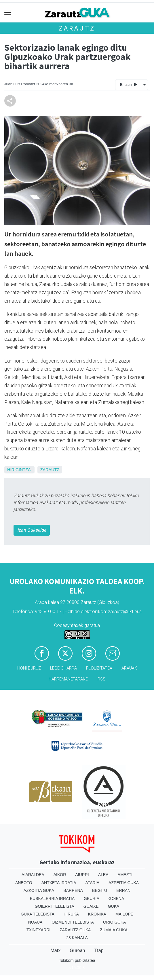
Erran (123, 890)
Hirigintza (19, 470)
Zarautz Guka (75, 930)
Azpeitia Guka (124, 883)
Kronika (97, 914)
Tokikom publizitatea (77, 960)
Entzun (129, 84)
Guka (114, 906)
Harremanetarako (69, 679)
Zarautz (77, 28)
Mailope (124, 914)
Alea (103, 875)
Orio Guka (114, 922)
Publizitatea (99, 668)
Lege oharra (63, 668)
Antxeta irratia (59, 883)
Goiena (116, 899)
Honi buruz (29, 668)
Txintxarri (38, 930)
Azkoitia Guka (39, 890)
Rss (101, 679)
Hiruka (71, 914)
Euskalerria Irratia (52, 899)
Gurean (77, 950)
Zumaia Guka (114, 930)
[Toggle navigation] (8, 13)
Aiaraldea (33, 875)
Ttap (99, 950)
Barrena (73, 890)
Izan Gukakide (32, 530)
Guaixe (91, 906)
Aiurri (82, 875)
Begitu (100, 890)
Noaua (35, 922)
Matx (55, 950)
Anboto (24, 883)
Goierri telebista (55, 906)
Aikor (60, 875)
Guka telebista (38, 914)
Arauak (129, 668)
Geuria (92, 899)
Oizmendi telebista (73, 922)
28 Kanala (77, 938)
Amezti (125, 875)
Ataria (93, 883)
